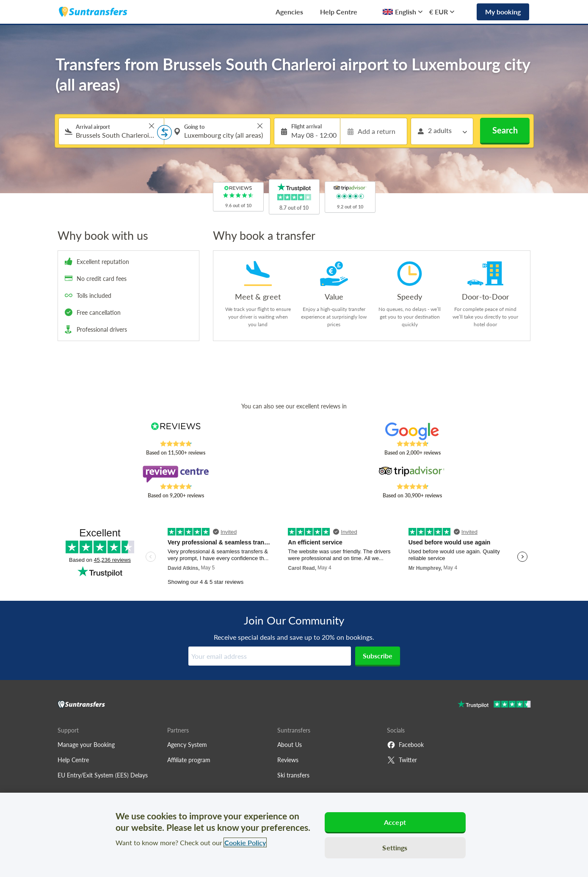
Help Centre (339, 12)
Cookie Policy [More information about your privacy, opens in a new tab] (245, 842)
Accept (395, 822)
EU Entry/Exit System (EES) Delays (103, 775)
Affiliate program (189, 760)
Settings (395, 848)
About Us (290, 745)
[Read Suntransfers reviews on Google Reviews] (412, 431)
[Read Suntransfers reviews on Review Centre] (175, 474)
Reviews (288, 760)
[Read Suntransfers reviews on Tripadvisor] (412, 474)
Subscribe (378, 656)
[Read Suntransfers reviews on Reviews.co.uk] (175, 431)
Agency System (187, 745)
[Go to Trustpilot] (494, 705)
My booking (503, 12)
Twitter (402, 760)
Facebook (405, 745)
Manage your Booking (86, 745)
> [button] (152, 126)
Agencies (289, 12)
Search (505, 130)
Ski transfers (293, 775)
